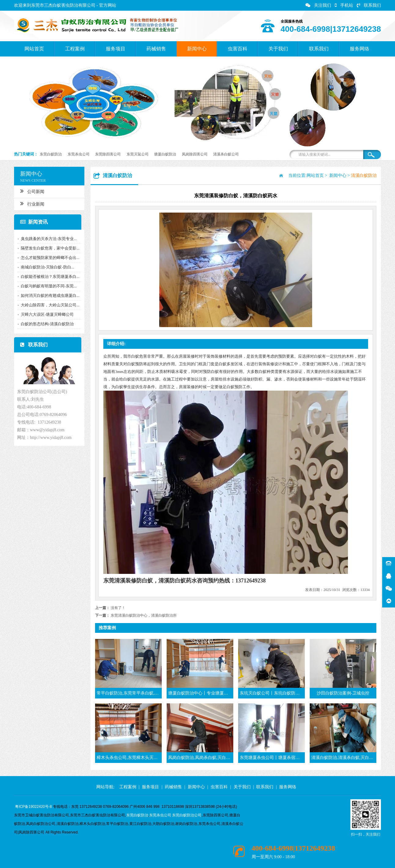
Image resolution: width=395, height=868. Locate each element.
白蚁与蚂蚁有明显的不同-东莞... (47, 286)
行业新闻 (31, 203)
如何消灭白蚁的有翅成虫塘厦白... (49, 295)
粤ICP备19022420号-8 (33, 807)
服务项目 (116, 49)
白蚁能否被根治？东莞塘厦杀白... (49, 277)
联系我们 (369, 5)
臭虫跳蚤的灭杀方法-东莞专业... (47, 239)
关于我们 (278, 49)
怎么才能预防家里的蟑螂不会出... (49, 258)
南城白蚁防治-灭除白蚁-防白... (46, 267)
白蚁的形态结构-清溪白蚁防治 (46, 324)
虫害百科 (238, 49)
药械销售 (156, 49)
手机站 (344, 5)
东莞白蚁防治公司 (187, 815)
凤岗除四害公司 (195, 154)
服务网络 (360, 49)
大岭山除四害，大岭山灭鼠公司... (49, 305)
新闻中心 (197, 49)
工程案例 (75, 49)
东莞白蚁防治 (51, 154)
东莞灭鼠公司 (138, 154)
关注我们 (318, 5)
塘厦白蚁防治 (165, 154)
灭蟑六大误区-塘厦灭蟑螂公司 (46, 314)
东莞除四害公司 (108, 154)
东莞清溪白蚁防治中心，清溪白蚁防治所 (144, 615)
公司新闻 (31, 191)
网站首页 (34, 49)
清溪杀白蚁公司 (226, 154)
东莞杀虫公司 (79, 154)
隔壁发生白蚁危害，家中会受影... (49, 248)
